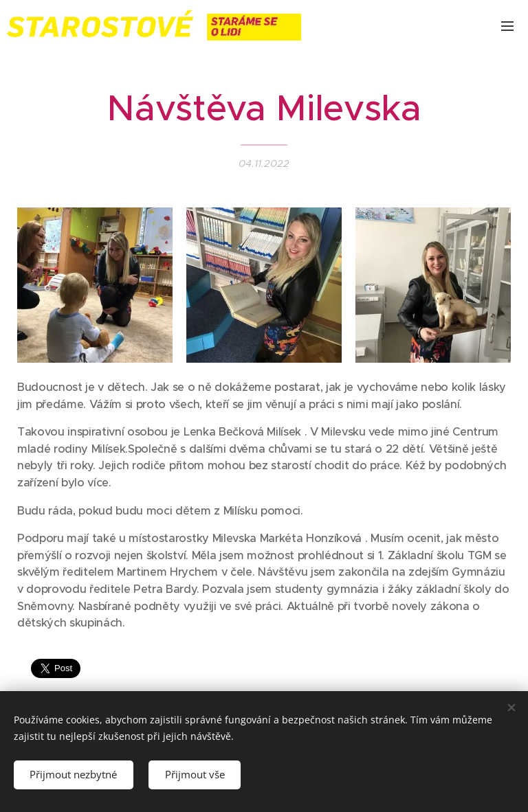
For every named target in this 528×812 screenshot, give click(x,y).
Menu (507, 26)
